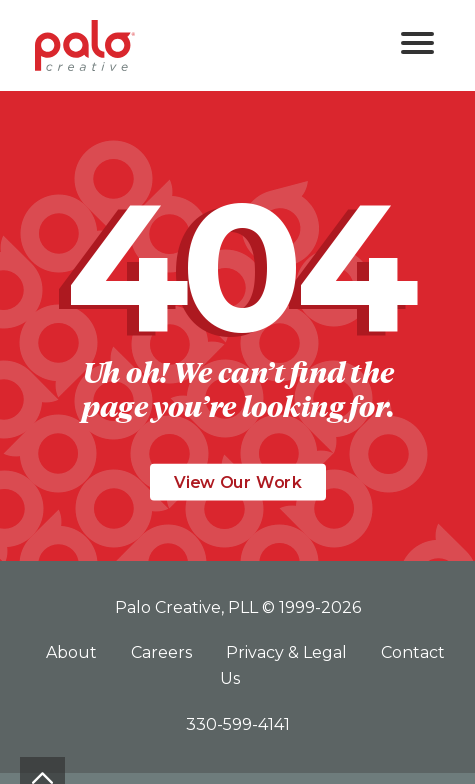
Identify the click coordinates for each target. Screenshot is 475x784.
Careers (163, 652)
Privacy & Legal (288, 652)
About (73, 652)
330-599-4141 (238, 724)
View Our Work (238, 482)
